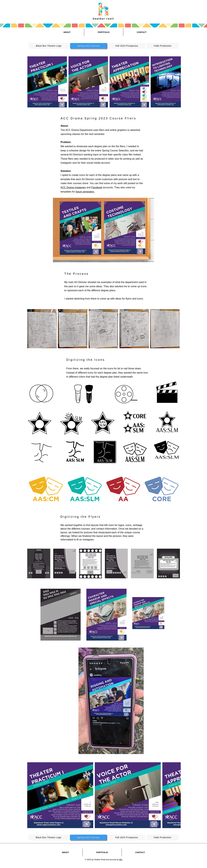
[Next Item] (175, 82)
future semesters (85, 192)
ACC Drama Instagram (73, 187)
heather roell (103, 19)
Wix (121, 860)
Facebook (97, 187)
